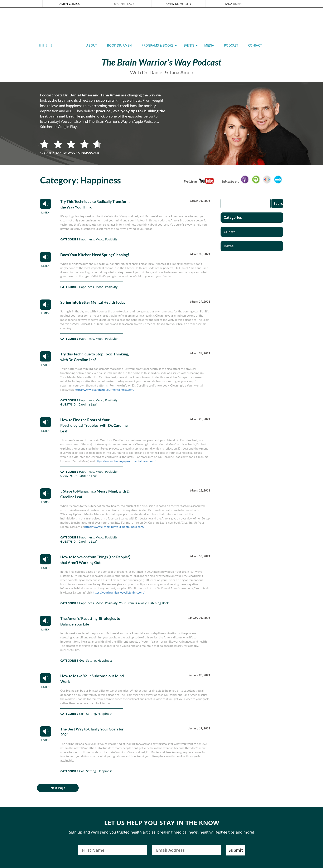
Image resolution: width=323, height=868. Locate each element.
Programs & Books (158, 45)
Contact (255, 45)
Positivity (111, 239)
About (92, 45)
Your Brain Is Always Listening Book (144, 603)
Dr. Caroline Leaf (85, 404)
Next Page (58, 788)
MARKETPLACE (124, 4)
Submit (236, 850)
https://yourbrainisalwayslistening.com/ (119, 592)
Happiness (86, 239)
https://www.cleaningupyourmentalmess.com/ (104, 390)
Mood (100, 239)
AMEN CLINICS (70, 4)
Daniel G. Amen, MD (161, 23)
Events (189, 45)
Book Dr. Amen (119, 45)
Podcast (231, 45)
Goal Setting (88, 660)
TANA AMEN (233, 4)
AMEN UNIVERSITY (179, 4)
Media (209, 45)
